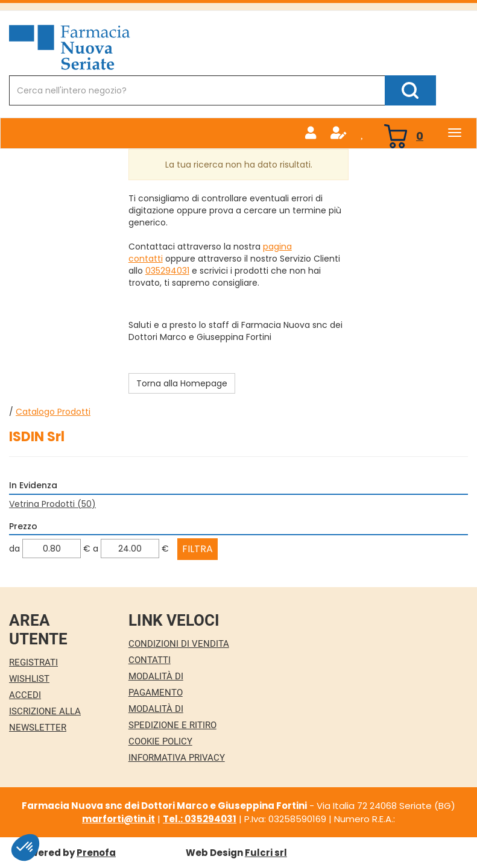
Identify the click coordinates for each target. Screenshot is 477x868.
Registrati (33, 662)
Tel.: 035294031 (200, 819)
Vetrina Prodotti (52, 504)
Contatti (150, 660)
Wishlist (29, 679)
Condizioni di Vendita (179, 644)
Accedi (25, 695)
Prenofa (96, 853)
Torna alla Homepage (182, 383)
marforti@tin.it (118, 819)
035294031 (167, 271)
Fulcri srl (266, 853)
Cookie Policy (160, 741)
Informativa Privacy (177, 758)
